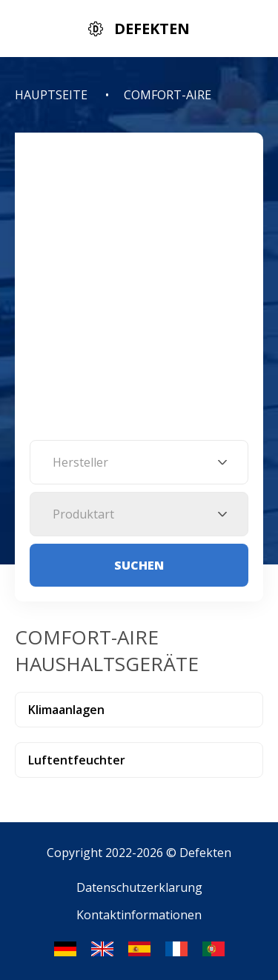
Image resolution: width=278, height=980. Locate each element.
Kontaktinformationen (139, 915)
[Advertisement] (139, 294)
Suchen (139, 565)
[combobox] (139, 462)
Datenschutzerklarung (139, 887)
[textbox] (139, 462)
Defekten (205, 853)
